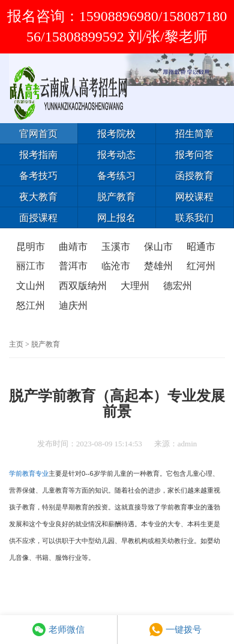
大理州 (135, 286)
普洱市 (73, 266)
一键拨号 (175, 630)
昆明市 (31, 247)
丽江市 (31, 266)
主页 (16, 344)
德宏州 (178, 286)
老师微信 (58, 630)
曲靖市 (73, 247)
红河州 (201, 266)
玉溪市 (116, 247)
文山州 (31, 286)
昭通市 (201, 247)
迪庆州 (73, 305)
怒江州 (31, 305)
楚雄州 (158, 266)
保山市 (158, 247)
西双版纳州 (83, 286)
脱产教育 (46, 344)
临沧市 (116, 266)
